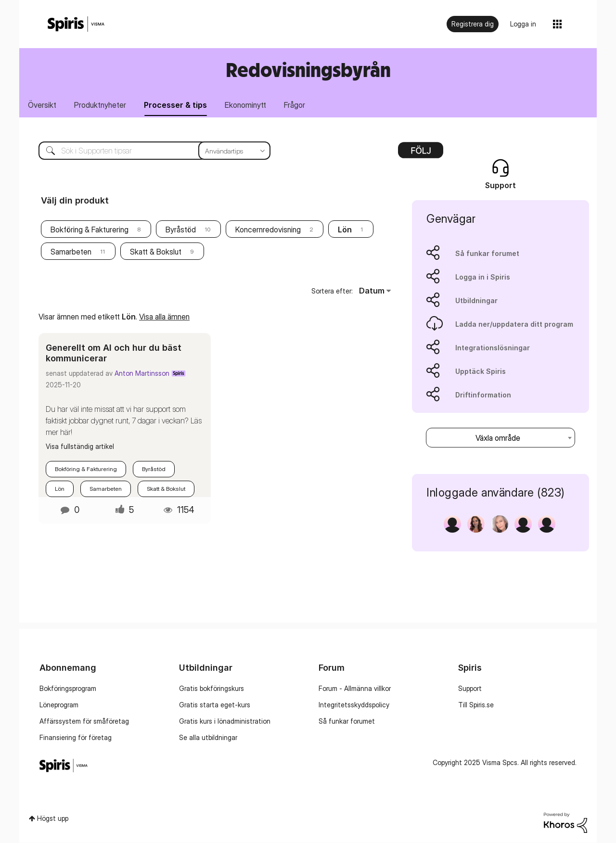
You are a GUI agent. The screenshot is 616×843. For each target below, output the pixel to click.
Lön (60, 489)
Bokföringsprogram (68, 689)
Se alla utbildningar (208, 738)
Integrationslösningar (493, 348)
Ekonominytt (247, 105)
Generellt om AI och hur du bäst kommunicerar (114, 353)
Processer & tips (177, 105)
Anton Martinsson (142, 374)
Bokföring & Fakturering (90, 230)
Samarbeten (71, 252)
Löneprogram (59, 705)
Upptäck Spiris (481, 372)
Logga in (523, 24)
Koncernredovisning (268, 230)
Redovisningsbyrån (308, 70)
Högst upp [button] (53, 818)
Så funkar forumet (487, 254)
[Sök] (147, 151)
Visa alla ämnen (164, 317)
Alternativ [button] (421, 154)
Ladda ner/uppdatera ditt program (514, 325)
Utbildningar (476, 301)
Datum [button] (372, 291)
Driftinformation (483, 395)
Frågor (297, 105)
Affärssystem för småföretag (84, 722)
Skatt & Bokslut (156, 252)
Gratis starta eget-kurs (215, 705)
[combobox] (500, 438)
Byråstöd (181, 230)
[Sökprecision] (234, 151)
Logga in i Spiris (483, 277)
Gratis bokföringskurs (212, 689)
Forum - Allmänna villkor (355, 689)
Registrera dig (473, 24)
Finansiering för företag (76, 738)
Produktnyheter (101, 105)
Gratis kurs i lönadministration (225, 722)
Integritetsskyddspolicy (354, 705)
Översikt (43, 105)
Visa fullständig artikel (80, 447)
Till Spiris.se (476, 705)
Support (470, 689)
